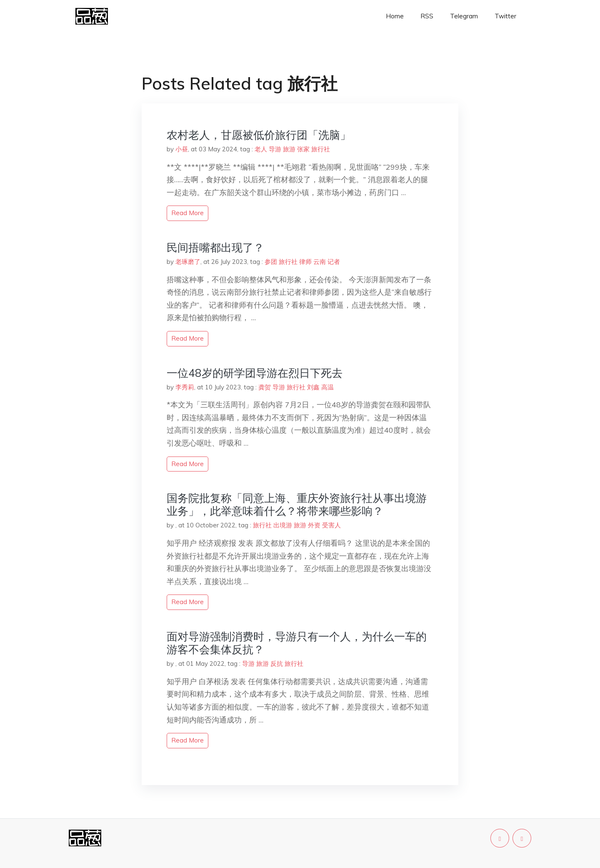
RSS (427, 16)
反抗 (277, 664)
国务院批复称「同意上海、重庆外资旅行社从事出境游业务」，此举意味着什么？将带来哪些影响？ (297, 504)
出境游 (283, 525)
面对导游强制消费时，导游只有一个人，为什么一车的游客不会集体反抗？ (297, 643)
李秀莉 (185, 387)
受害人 (331, 525)
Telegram (464, 16)
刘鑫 (313, 387)
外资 (314, 525)
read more (187, 213)
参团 (271, 262)
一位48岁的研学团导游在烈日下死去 (255, 373)
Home (395, 16)
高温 (327, 387)
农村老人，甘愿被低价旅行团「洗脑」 (259, 135)
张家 (303, 149)
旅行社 (321, 149)
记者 (334, 262)
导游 (275, 149)
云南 (320, 262)
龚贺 (265, 387)
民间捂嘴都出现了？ (215, 247)
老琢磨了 (188, 262)
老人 (261, 149)
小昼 (182, 149)
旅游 (289, 149)
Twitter (505, 16)
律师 (305, 262)
